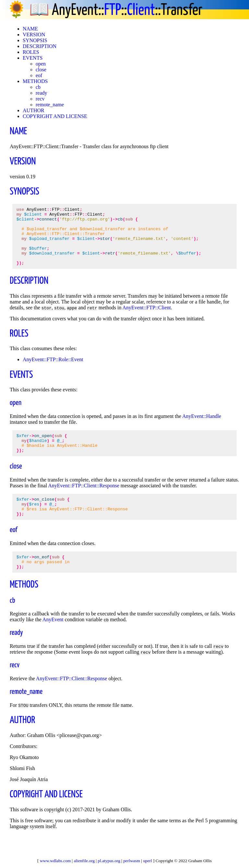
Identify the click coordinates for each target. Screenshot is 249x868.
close (41, 70)
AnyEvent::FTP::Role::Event (53, 371)
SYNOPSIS (35, 40)
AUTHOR (34, 110)
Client (141, 11)
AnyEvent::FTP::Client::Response (84, 501)
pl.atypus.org (109, 861)
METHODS (35, 81)
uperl (147, 861)
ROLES (31, 52)
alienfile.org (84, 861)
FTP (113, 11)
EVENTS (33, 58)
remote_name (50, 105)
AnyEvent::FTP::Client (146, 319)
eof (39, 75)
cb (38, 87)
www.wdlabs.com (55, 861)
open (41, 64)
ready (41, 93)
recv (40, 99)
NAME (30, 29)
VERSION (34, 35)
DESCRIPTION (40, 46)
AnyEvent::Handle (202, 428)
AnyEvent (53, 642)
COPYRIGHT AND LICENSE (55, 116)
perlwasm (132, 861)
